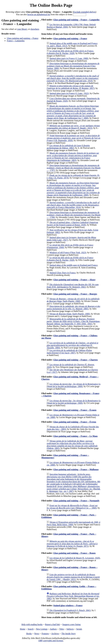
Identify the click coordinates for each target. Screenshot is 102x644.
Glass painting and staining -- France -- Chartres (75, 360)
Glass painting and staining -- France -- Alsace (74, 280)
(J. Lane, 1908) (69, 58)
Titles (62, 629)
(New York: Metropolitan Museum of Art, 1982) (73, 596)
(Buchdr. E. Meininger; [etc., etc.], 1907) (74, 483)
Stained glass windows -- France (68, 605)
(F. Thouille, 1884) (72, 345)
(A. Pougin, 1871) (72, 544)
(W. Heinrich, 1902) (73, 286)
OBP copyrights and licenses (51, 641)
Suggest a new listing (71, 624)
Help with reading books (32, 624)
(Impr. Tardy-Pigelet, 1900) (73, 300)
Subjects (70, 629)
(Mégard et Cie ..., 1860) (72, 507)
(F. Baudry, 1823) (73, 127)
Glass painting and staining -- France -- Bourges (75, 294)
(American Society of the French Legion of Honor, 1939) (72, 224)
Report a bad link (52, 624)
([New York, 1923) (68, 253)
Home (23, 629)
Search (31, 629)
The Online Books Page (51, 5)
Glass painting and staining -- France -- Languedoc (76, 20)
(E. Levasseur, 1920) (75, 558)
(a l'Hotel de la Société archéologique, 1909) (74, 385)
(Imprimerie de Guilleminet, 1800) (73, 189)
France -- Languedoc (16, 41)
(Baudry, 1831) (73, 577)
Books (29, 634)
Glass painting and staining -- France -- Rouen (74, 553)
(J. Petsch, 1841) (70, 610)
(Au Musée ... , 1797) (74, 168)
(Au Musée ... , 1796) (74, 215)
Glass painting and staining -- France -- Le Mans (75, 436)
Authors (53, 629)
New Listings (42, 629)
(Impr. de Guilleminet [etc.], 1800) (73, 112)
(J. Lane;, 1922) (69, 93)
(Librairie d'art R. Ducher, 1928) (70, 52)
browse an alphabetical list (39, 14)
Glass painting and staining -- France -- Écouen (75, 410)
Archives (55, 634)
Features (45, 634)
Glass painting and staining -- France (23, 38)
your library (22, 29)
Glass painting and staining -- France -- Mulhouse (76, 469)
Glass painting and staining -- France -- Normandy (76, 501)
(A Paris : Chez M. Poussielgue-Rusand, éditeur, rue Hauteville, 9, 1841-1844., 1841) (73, 321)
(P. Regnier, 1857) (71, 87)
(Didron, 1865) (72, 445)
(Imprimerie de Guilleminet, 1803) (73, 157)
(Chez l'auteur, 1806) (73, 66)
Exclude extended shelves (85, 12)
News (37, 634)
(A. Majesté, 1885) (73, 307)
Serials (79, 629)
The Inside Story (69, 634)
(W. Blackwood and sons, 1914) (73, 78)
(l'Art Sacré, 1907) (69, 352)
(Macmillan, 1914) (73, 205)
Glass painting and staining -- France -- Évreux (75, 422)
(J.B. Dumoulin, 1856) (73, 138)
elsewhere (35, 29)
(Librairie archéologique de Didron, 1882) (68, 147)
